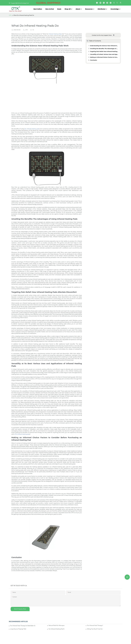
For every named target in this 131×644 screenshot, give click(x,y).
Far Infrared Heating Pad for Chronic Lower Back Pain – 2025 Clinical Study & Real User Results (57, 629)
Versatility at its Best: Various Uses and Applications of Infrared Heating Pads (104, 54)
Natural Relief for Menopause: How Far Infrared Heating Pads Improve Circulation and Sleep (57, 625)
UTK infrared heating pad (22, 434)
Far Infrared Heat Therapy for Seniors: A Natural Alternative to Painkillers (95, 625)
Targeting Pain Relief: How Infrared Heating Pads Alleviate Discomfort (104, 51)
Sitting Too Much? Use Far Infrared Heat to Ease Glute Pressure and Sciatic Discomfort (95, 629)
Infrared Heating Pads (55, 34)
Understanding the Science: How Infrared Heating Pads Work (104, 46)
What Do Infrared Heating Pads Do (24, 15)
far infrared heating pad (32, 129)
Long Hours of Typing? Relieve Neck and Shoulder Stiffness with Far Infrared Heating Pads (18, 629)
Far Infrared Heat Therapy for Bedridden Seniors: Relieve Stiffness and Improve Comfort (23, 626)
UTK (10, 15)
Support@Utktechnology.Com (35, 3)
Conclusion (94, 60)
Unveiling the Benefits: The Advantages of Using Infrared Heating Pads (104, 49)
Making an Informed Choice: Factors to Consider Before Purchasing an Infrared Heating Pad (104, 57)
